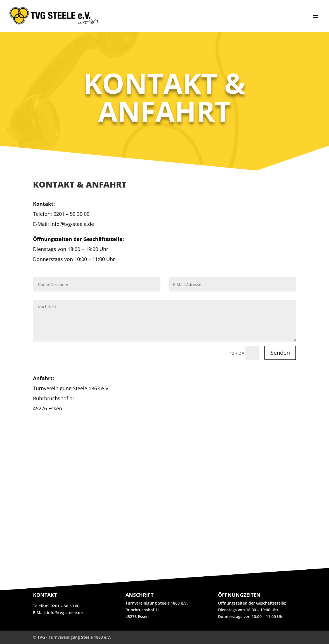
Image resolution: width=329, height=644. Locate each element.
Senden (280, 353)
